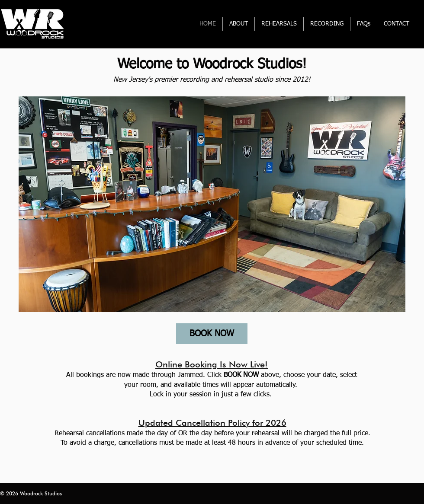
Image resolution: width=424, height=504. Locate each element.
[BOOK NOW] (212, 334)
